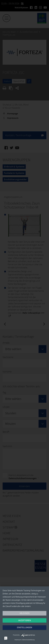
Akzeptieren (24, 620)
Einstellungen (24, 627)
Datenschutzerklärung (28, 640)
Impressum (18, 640)
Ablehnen (24, 613)
